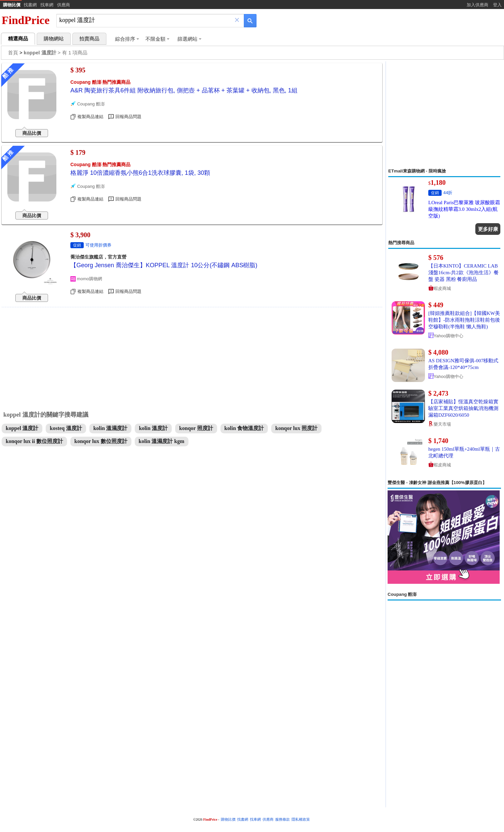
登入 (497, 5)
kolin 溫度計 (153, 428)
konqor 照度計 (196, 428)
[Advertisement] (444, 115)
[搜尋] (146, 20)
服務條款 (283, 819)
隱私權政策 (301, 819)
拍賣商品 (89, 39)
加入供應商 (477, 5)
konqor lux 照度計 (296, 428)
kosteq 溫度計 (66, 428)
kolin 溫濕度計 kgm (162, 441)
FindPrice (26, 20)
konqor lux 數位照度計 (101, 441)
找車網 (47, 5)
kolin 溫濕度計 (111, 428)
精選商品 (18, 39)
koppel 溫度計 (22, 428)
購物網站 (54, 39)
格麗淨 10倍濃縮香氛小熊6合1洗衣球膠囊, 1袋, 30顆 (140, 173)
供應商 (64, 5)
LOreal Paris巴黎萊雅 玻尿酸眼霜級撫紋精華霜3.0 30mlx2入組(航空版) (464, 209)
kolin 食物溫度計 (244, 428)
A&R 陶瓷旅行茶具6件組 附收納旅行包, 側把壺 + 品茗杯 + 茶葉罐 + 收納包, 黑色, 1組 (184, 90)
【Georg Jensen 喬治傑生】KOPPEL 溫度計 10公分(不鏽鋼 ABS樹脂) (164, 265)
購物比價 (12, 5)
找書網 (30, 5)
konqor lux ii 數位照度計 (34, 441)
